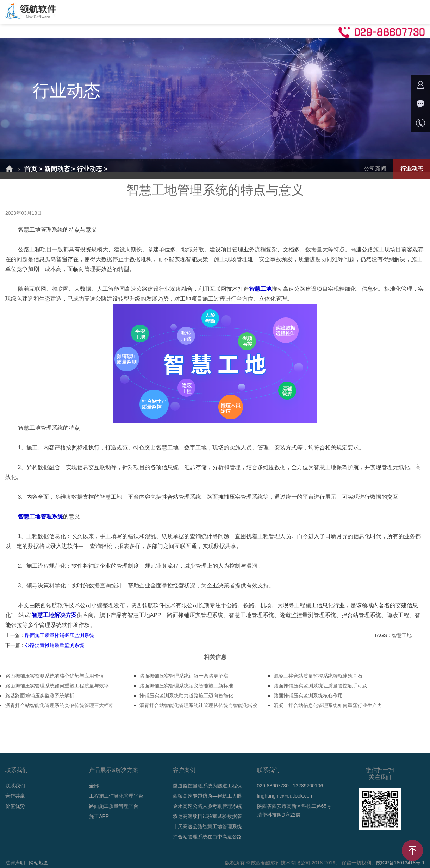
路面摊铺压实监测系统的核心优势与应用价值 (55, 676)
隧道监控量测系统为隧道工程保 (207, 786)
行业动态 (89, 169)
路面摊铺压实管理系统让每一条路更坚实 (184, 676)
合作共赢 (323, 11)
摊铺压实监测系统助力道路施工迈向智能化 (186, 696)
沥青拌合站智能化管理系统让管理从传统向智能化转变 (199, 705)
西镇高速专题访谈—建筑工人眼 (207, 796)
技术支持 (283, 11)
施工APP (99, 816)
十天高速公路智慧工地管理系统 (207, 826)
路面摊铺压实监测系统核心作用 (308, 696)
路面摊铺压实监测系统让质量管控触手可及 (320, 686)
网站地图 (39, 863)
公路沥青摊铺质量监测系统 (55, 645)
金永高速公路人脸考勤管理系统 (207, 806)
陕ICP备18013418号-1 (400, 863)
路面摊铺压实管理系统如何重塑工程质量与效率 (57, 686)
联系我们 (15, 786)
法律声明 (15, 863)
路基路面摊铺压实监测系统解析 (40, 696)
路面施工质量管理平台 (114, 806)
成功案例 (203, 11)
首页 (88, 11)
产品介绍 (163, 11)
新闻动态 (243, 11)
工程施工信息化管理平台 (116, 796)
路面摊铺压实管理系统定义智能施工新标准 (186, 686)
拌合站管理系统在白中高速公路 (207, 837)
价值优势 (15, 806)
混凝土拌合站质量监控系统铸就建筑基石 (318, 676)
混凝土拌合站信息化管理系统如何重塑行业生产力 (328, 705)
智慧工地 (403, 635)
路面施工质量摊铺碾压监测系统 (60, 635)
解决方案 (123, 11)
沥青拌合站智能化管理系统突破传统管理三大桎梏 (60, 705)
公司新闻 (375, 169)
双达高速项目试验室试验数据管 (207, 816)
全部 (94, 786)
